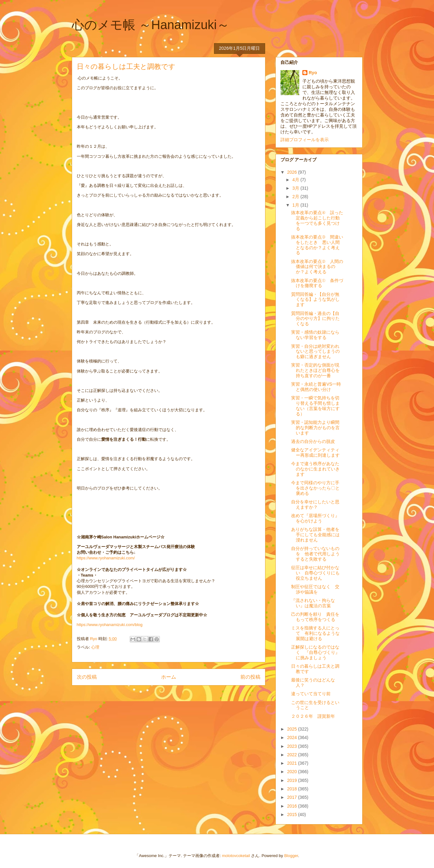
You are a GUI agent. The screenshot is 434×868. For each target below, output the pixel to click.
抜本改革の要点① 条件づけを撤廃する (317, 283)
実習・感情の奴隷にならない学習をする (315, 335)
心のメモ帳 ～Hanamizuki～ (151, 25)
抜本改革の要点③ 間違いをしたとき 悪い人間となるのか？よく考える (317, 245)
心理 (95, 647)
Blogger (291, 856)
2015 (293, 814)
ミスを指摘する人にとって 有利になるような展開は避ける (315, 633)
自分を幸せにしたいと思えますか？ (315, 504)
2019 (293, 780)
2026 (293, 172)
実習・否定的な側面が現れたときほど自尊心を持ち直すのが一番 (315, 370)
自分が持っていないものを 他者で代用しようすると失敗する (315, 554)
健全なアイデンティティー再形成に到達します (315, 452)
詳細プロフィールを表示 (305, 140)
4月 (296, 180)
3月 (296, 188)
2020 (293, 772)
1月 (296, 205)
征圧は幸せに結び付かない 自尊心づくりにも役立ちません (315, 573)
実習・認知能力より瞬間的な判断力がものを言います (315, 428)
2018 (293, 789)
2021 (293, 763)
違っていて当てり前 (311, 694)
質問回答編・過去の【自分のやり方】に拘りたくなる (315, 319)
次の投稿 (87, 677)
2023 (293, 746)
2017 (293, 797)
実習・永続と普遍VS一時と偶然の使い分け (316, 387)
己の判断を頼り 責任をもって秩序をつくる (315, 617)
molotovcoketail (236, 856)
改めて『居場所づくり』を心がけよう (315, 518)
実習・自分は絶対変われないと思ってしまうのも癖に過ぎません (315, 352)
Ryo (313, 73)
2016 (293, 806)
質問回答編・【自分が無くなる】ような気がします (315, 300)
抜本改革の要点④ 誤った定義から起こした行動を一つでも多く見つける (317, 220)
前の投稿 (250, 677)
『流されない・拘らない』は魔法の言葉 (313, 603)
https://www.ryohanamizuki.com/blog (110, 625)
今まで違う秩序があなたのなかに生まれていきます (315, 469)
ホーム (169, 677)
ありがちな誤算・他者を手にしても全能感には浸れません (315, 535)
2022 (293, 755)
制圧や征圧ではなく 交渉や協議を (315, 589)
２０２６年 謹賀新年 (313, 716)
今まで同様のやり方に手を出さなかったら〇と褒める (315, 488)
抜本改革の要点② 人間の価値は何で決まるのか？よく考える (317, 267)
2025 (293, 729)
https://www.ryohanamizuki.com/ (106, 558)
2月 (296, 197)
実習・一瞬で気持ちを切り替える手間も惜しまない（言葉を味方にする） (315, 406)
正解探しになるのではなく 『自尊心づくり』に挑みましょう (315, 652)
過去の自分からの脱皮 (313, 441)
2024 (293, 737)
